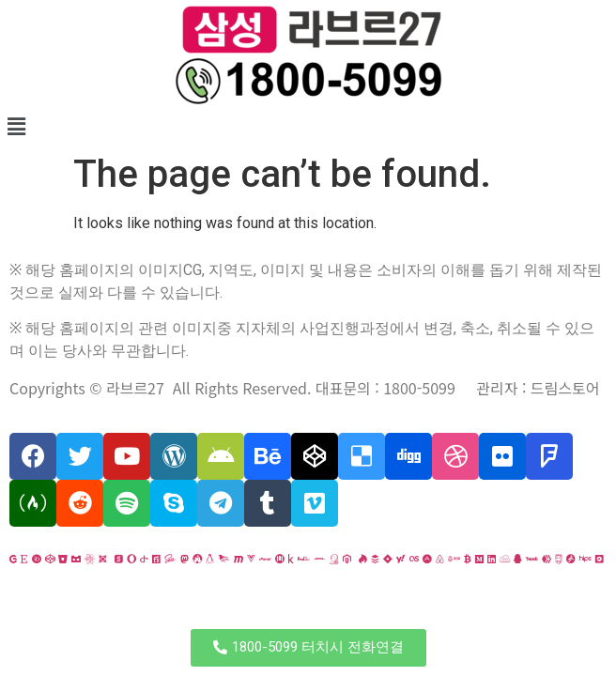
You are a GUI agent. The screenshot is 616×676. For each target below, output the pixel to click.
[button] (308, 648)
